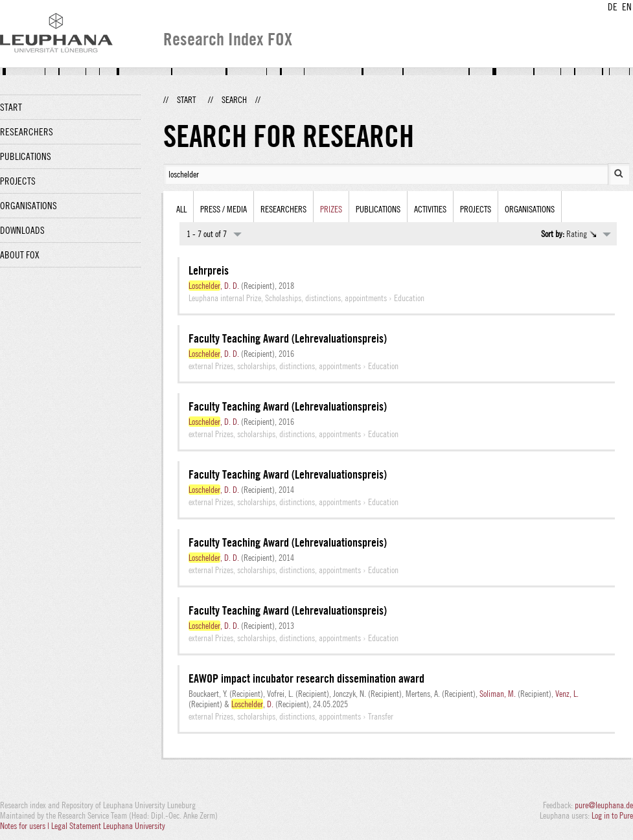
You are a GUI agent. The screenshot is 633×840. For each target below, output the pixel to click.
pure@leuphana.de (604, 805)
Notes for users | (26, 826)
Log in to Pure (612, 815)
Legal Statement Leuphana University (108, 826)
